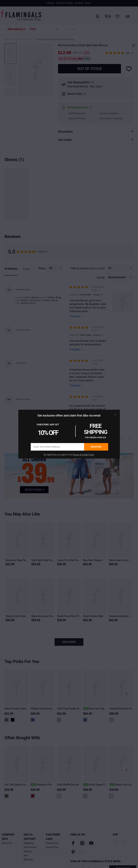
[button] (115, 414)
